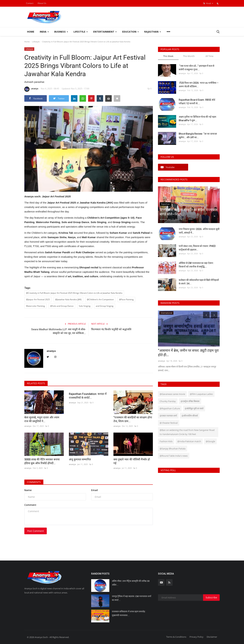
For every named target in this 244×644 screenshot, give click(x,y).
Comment (30, 505)
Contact (30, 3)
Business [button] (61, 32)
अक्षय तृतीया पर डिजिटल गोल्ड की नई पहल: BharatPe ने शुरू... (198, 119)
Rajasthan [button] (153, 32)
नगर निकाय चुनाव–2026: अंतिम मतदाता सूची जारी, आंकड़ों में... (199, 231)
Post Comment (36, 531)
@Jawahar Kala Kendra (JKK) (68, 299)
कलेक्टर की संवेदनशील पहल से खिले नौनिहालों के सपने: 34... (199, 282)
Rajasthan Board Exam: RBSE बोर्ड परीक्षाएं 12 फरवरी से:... (197, 102)
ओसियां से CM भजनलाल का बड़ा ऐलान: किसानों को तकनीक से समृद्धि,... (196, 265)
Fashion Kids (166, 441)
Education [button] (130, 32)
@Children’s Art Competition (100, 299)
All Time (209, 56)
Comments (34, 482)
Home (31, 32)
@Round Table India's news (174, 456)
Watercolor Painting (35, 306)
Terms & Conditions (176, 637)
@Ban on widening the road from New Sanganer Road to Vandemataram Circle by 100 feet (187, 432)
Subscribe (211, 597)
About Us (42, 3)
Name (28, 490)
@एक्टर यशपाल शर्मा (168, 416)
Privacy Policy (196, 637)
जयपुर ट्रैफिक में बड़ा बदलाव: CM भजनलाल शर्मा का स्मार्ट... (132, 598)
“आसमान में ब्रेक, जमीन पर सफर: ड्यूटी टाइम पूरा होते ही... (188, 353)
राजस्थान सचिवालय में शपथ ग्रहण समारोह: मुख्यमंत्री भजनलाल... (129, 613)
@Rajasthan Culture (170, 408)
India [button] (44, 32)
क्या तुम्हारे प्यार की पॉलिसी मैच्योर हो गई (132, 461)
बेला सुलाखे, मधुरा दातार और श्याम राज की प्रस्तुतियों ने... (42, 419)
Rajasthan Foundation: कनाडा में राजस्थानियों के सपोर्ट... (88, 396)
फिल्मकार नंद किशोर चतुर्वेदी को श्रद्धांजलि (111, 329)
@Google (210, 441)
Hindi (208, 3)
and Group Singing (105, 306)
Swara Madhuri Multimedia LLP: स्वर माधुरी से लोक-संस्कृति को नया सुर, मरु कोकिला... (59, 331)
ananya (31, 89)
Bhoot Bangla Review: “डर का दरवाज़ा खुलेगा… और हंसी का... (198, 136)
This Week (168, 56)
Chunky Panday (168, 401)
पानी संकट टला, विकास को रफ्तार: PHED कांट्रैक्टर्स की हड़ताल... (197, 248)
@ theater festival (169, 423)
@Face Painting (126, 299)
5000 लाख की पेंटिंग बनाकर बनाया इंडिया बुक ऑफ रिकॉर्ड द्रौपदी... (42, 461)
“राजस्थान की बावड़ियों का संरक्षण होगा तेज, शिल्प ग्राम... (133, 419)
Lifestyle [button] (81, 32)
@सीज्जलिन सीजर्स (190, 416)
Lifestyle (36, 42)
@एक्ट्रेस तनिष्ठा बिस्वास (190, 401)
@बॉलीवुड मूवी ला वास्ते (194, 408)
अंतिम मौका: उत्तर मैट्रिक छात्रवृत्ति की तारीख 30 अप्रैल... (131, 583)
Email (94, 490)
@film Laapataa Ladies (201, 394)
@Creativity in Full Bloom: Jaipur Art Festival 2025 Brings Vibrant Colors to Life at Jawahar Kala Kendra (74, 293)
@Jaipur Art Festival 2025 (38, 299)
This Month (189, 56)
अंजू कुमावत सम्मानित (80, 459)
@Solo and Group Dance (62, 306)
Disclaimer (212, 637)
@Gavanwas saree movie (172, 394)
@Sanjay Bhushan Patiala (173, 449)
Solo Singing (85, 306)
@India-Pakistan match (189, 441)
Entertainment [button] (105, 32)
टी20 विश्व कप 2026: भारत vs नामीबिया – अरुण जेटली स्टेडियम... (199, 85)
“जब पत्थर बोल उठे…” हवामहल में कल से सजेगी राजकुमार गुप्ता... (196, 68)
